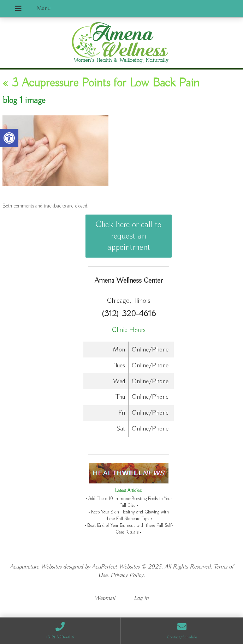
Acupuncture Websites (36, 567)
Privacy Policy (127, 575)
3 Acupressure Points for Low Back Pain (101, 83)
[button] (9, 138)
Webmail (105, 598)
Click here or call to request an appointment (129, 236)
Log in (141, 598)
